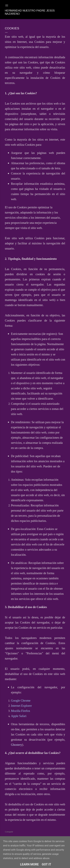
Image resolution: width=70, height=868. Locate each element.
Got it (47, 864)
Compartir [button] (9, 832)
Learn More (29, 864)
